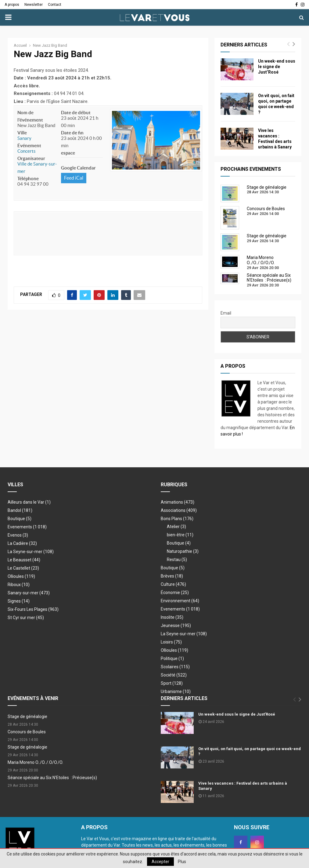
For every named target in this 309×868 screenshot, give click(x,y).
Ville (22, 133)
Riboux (19, 585)
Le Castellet (23, 568)
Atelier (176, 527)
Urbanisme (176, 691)
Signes (19, 601)
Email (226, 313)
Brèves (172, 576)
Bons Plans (177, 519)
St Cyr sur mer (26, 618)
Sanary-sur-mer (29, 593)
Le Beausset (24, 560)
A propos (12, 5)
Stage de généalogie (27, 717)
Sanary (24, 138)
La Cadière (22, 543)
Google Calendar (78, 168)
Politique (172, 658)
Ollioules (21, 576)
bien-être (180, 535)
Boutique (20, 519)
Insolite (172, 617)
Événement (29, 146)
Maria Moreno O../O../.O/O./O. (35, 762)
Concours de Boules (27, 732)
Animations (178, 502)
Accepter (160, 862)
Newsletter (34, 5)
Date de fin (72, 133)
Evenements (20, 527)
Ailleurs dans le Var (29, 502)
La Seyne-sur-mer (31, 552)
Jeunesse (176, 625)
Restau (177, 560)
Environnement (180, 601)
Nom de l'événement (30, 116)
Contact (55, 5)
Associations (179, 510)
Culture (173, 584)
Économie (175, 593)
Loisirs (171, 642)
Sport (172, 683)
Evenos (18, 535)
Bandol (20, 510)
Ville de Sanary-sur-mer (37, 168)
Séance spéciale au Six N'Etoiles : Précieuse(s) (52, 778)
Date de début (76, 113)
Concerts (27, 151)
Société (174, 675)
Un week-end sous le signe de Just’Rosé (277, 67)
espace (68, 153)
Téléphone (28, 179)
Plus (182, 862)
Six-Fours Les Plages (33, 609)
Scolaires (175, 667)
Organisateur (31, 158)
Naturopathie (183, 551)
